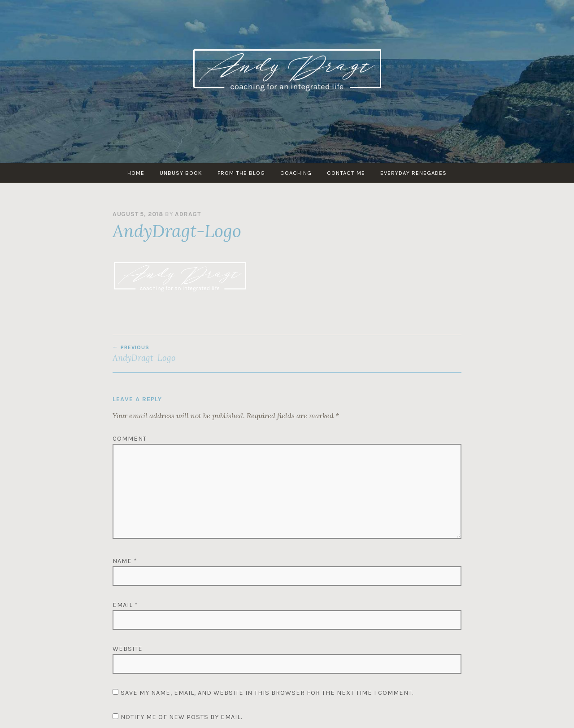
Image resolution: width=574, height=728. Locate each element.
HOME (136, 173)
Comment (130, 439)
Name (125, 561)
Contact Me (346, 173)
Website (128, 649)
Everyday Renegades (413, 173)
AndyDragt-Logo (200, 354)
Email (125, 605)
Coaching (296, 173)
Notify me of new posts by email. (181, 717)
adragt (188, 214)
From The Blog (241, 173)
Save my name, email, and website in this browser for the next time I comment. (267, 693)
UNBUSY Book (181, 173)
